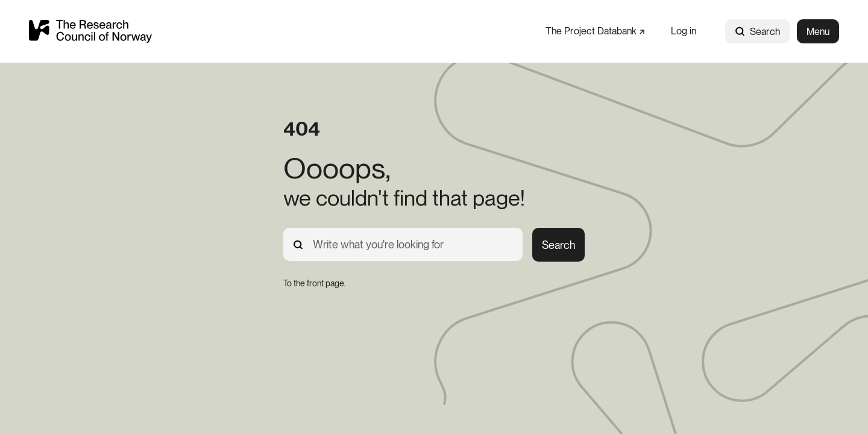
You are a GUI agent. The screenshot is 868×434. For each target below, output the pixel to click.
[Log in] (684, 31)
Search (757, 32)
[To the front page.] (314, 283)
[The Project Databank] (595, 31)
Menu (818, 32)
